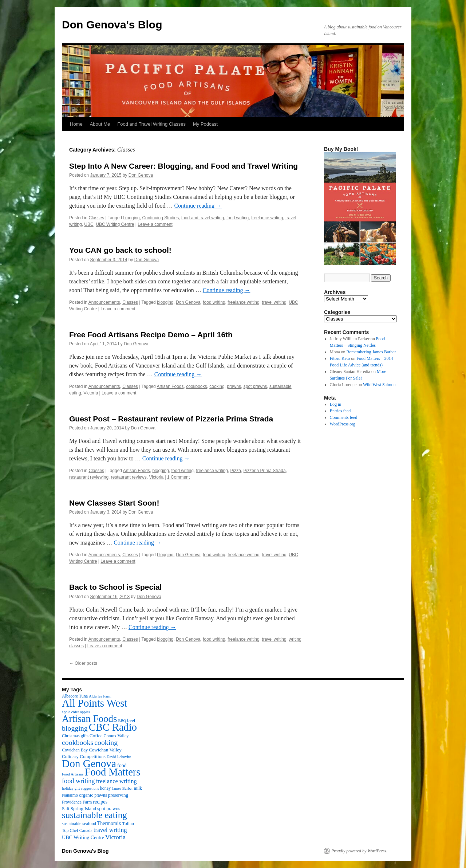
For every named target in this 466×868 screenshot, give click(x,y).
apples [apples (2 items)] (85, 712)
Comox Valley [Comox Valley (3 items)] (116, 736)
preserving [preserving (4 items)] (118, 795)
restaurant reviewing (89, 477)
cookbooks (196, 386)
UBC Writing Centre (115, 224)
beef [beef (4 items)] (131, 720)
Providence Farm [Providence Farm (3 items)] (77, 802)
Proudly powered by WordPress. (359, 851)
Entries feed (340, 411)
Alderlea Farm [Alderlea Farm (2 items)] (100, 696)
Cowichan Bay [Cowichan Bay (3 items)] (75, 750)
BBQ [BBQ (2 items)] (122, 721)
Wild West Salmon (379, 385)
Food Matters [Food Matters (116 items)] (113, 772)
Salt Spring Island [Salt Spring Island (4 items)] (79, 808)
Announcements (104, 302)
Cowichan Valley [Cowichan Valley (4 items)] (105, 750)
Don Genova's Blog (112, 25)
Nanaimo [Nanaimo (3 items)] (70, 795)
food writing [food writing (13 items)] (78, 781)
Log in (336, 404)
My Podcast (205, 124)
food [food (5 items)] (122, 765)
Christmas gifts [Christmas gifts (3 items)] (75, 736)
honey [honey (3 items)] (105, 788)
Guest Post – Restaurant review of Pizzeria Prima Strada (171, 419)
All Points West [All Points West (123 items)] (94, 703)
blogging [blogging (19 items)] (75, 728)
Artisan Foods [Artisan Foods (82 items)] (89, 719)
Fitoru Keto (340, 358)
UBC (89, 224)
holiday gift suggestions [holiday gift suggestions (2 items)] (80, 788)
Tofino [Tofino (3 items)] (128, 824)
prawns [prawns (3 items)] (101, 795)
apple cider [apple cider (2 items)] (70, 712)
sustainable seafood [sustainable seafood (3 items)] (79, 824)
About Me (100, 124)
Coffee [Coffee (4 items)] (96, 736)
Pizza (236, 471)
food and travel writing (203, 218)
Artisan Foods (170, 386)
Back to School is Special (115, 587)
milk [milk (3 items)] (138, 788)
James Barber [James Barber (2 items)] (122, 788)
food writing (238, 218)
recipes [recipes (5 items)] (100, 802)
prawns (234, 386)
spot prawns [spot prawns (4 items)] (109, 808)
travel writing (274, 302)
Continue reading (198, 206)
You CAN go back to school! (120, 250)
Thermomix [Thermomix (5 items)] (109, 823)
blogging (131, 218)
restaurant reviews (129, 477)
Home (76, 124)
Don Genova (141, 175)
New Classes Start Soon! (114, 503)
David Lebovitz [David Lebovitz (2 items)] (119, 757)
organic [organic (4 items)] (86, 795)
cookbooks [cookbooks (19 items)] (78, 742)
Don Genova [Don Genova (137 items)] (89, 763)
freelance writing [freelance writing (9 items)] (116, 781)
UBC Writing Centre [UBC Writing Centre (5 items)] (83, 837)
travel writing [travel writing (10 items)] (110, 830)
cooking (217, 386)
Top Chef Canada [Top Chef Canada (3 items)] (77, 830)
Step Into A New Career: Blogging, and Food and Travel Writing (183, 166)
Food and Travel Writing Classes (151, 124)
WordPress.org (343, 424)
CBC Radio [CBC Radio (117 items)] (113, 727)
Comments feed (344, 417)
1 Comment (178, 477)
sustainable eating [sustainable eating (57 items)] (94, 815)
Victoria (91, 393)
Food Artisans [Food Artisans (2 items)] (73, 774)
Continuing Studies (160, 218)
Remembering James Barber (371, 352)
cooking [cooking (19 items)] (106, 742)
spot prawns (255, 386)
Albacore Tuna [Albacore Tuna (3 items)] (75, 696)
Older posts (83, 663)
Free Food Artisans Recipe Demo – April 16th (151, 335)
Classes (96, 218)
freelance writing (267, 218)
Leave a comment (155, 224)
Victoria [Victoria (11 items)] (115, 837)
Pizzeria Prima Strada (265, 471)
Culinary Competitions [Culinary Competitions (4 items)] (84, 756)
